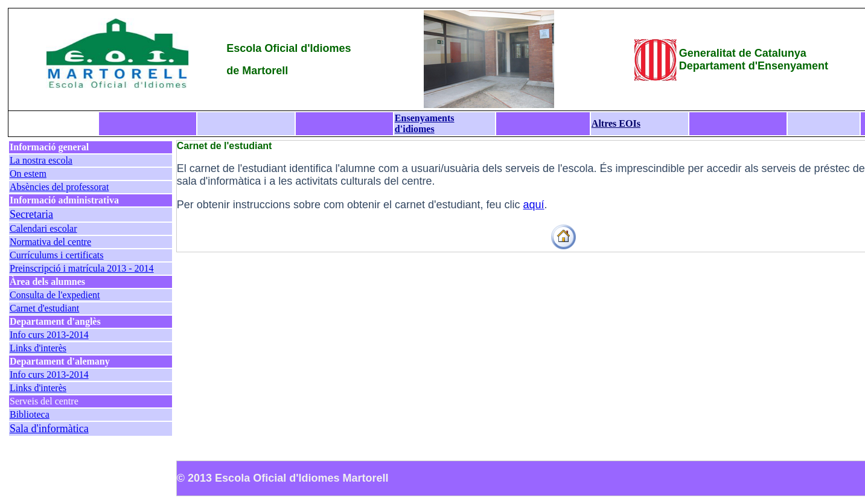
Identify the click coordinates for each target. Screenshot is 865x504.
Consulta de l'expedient (55, 295)
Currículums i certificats (57, 255)
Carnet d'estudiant (44, 308)
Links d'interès (38, 348)
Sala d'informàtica (49, 429)
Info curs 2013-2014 (49, 335)
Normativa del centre (50, 242)
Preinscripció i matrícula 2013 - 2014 (82, 268)
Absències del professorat (59, 187)
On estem (28, 174)
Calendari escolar (43, 228)
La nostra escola (41, 160)
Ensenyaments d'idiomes (425, 123)
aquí (534, 205)
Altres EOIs (616, 123)
